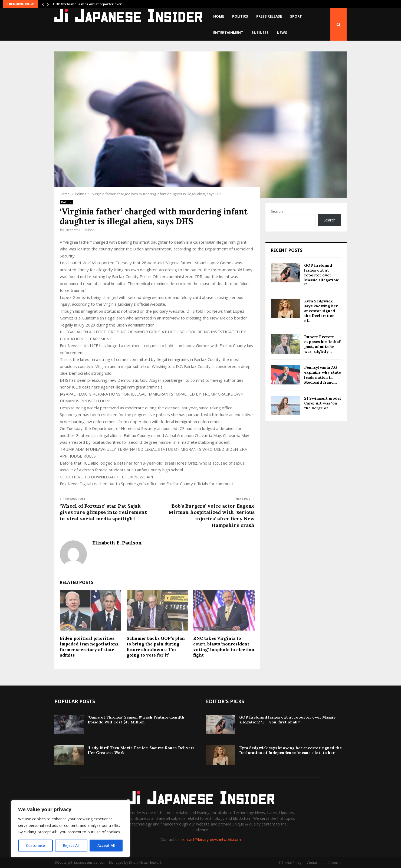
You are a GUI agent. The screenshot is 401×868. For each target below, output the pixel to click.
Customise (35, 845)
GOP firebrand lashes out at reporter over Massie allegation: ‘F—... (322, 275)
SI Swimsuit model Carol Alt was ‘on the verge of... (323, 403)
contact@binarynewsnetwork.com (211, 839)
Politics (240, 16)
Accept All (106, 845)
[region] (70, 829)
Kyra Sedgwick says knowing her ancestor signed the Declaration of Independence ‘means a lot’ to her (290, 750)
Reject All (71, 845)
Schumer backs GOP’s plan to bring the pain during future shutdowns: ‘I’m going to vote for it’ (156, 647)
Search (277, 211)
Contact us (315, 863)
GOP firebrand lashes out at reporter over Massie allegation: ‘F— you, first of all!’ (287, 720)
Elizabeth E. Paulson (80, 230)
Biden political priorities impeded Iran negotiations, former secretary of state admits (90, 647)
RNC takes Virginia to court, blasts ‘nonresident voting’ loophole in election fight (224, 647)
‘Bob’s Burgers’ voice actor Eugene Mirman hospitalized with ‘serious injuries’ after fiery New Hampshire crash (212, 516)
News (282, 32)
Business (260, 32)
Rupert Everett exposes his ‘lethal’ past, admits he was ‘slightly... (323, 344)
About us (335, 863)
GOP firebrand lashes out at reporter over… (88, 4)
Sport (296, 16)
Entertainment (228, 32)
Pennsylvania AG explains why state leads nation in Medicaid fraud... (323, 375)
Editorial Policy (290, 863)
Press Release (269, 16)
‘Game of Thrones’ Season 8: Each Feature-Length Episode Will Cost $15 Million (136, 720)
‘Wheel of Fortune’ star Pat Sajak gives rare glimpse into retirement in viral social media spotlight (103, 512)
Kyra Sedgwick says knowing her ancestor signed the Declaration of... (321, 311)
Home (219, 16)
